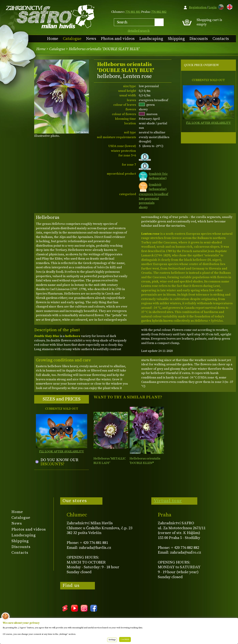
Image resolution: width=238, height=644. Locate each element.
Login (213, 7)
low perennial (149, 199)
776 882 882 (159, 12)
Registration (198, 7)
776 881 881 (133, 12)
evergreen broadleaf (154, 194)
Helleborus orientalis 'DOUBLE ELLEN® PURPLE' (145, 463)
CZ (220, 6)
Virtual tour (168, 501)
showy (143, 207)
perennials (147, 203)
